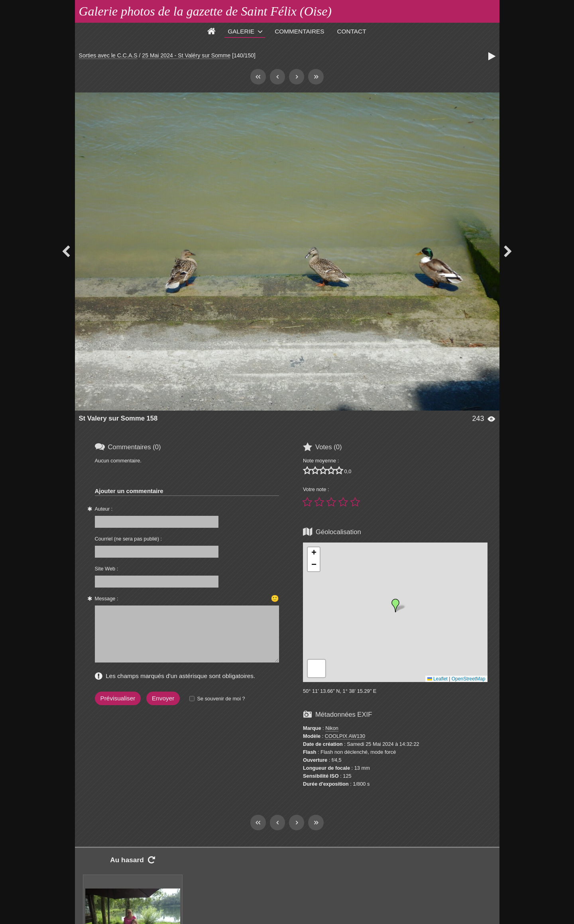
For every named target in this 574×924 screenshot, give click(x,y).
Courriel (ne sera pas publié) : (129, 539)
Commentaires (299, 31)
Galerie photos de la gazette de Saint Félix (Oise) (205, 11)
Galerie (241, 31)
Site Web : (107, 569)
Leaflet (437, 679)
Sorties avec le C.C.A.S (108, 55)
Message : (107, 599)
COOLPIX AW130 (345, 736)
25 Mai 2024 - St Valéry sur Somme (186, 55)
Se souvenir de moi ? (221, 699)
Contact (352, 31)
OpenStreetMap (469, 679)
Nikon (332, 728)
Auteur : (104, 509)
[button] (395, 606)
